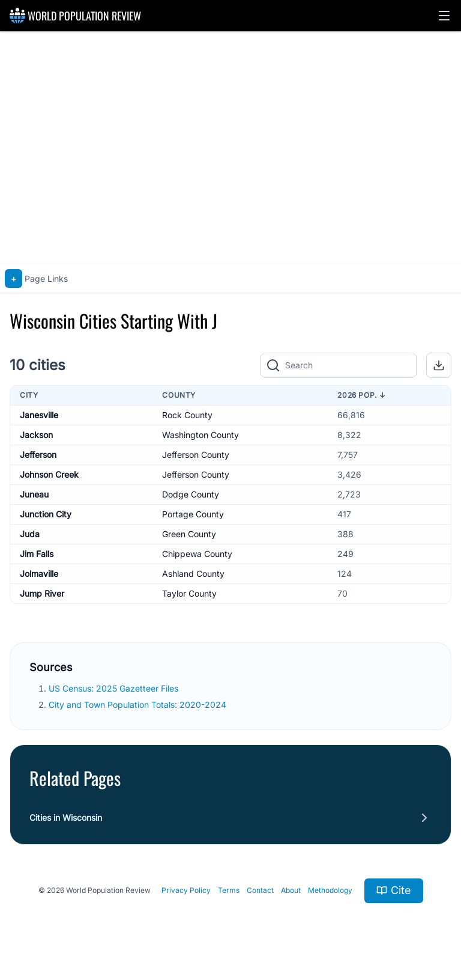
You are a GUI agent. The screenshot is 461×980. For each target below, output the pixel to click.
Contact (260, 890)
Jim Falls (37, 554)
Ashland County (193, 574)
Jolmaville (39, 574)
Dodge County (191, 494)
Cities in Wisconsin (66, 817)
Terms (229, 890)
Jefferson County (196, 455)
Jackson (36, 435)
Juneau (34, 494)
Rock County (187, 415)
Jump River (42, 593)
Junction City (46, 514)
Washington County (200, 435)
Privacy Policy (186, 890)
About (291, 890)
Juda (30, 534)
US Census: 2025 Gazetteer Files (115, 688)
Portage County (193, 514)
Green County (189, 534)
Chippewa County (197, 554)
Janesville (39, 415)
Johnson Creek (49, 474)
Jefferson (38, 455)
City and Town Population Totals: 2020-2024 (139, 705)
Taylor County (189, 593)
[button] (444, 16)
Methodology (330, 890)
